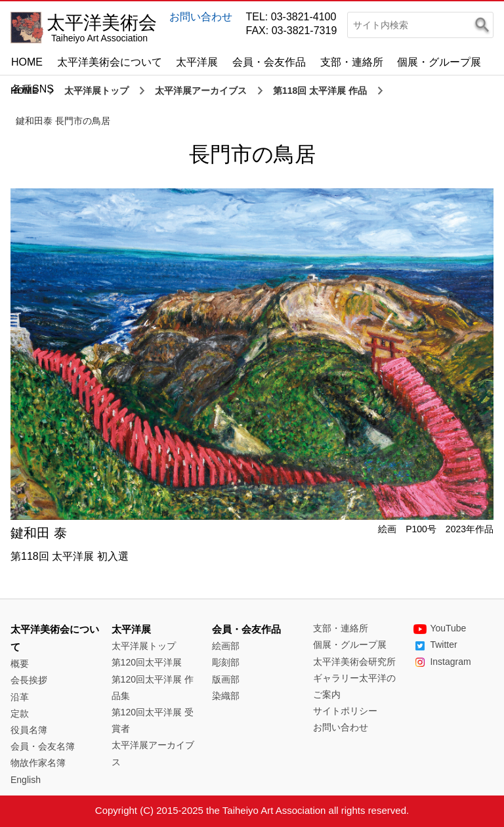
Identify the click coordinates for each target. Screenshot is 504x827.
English (26, 780)
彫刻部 (226, 662)
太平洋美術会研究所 (354, 662)
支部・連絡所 (352, 62)
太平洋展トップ (96, 91)
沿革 (20, 697)
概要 (20, 664)
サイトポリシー (345, 711)
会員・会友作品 (269, 62)
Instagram (442, 662)
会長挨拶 (29, 680)
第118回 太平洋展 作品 (320, 91)
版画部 (226, 679)
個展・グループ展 (439, 62)
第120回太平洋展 (147, 662)
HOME (27, 62)
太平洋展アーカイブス (201, 91)
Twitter (435, 645)
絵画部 (226, 646)
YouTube (440, 628)
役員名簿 (29, 730)
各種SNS (32, 89)
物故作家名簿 (38, 763)
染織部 (226, 696)
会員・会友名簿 (43, 746)
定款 (20, 713)
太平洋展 (197, 62)
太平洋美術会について (110, 62)
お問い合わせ (201, 17)
